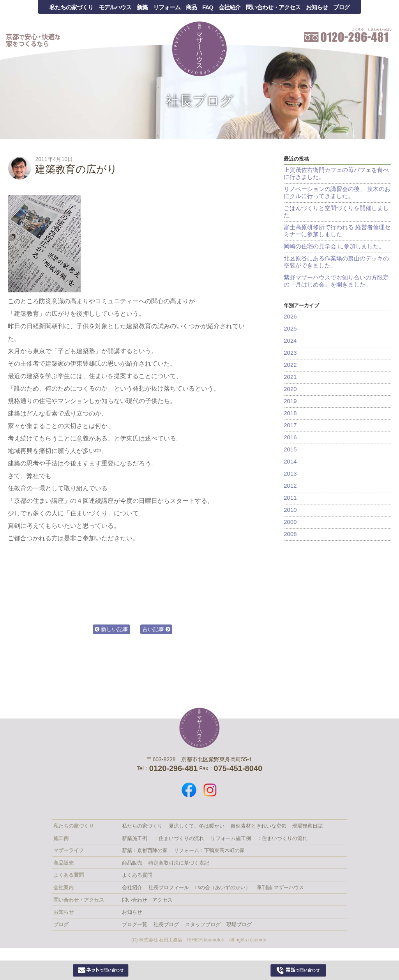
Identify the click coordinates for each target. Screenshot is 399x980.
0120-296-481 (298, 970)
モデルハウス (115, 7)
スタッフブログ (203, 924)
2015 (290, 449)
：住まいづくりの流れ (179, 838)
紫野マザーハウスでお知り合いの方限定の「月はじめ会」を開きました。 (336, 281)
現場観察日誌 (307, 826)
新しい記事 (111, 629)
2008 (290, 534)
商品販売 (132, 863)
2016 (290, 437)
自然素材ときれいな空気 (259, 826)
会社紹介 (230, 7)
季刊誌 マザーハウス (280, 887)
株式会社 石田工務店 (199, 728)
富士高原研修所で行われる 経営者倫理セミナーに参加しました (337, 231)
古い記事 (156, 629)
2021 (290, 377)
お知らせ (317, 7)
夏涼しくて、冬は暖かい (197, 826)
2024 (290, 341)
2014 (290, 461)
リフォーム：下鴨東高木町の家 (209, 850)
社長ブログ (200, 101)
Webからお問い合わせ (101, 970)
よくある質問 (137, 875)
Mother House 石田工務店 (199, 49)
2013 (290, 473)
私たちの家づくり (71, 7)
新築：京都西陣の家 (145, 850)
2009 (290, 522)
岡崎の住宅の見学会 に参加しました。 (334, 246)
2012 (290, 486)
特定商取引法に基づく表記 (179, 863)
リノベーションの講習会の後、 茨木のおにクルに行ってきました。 (337, 192)
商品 (191, 7)
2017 (290, 425)
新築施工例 (135, 838)
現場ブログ (239, 924)
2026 (290, 316)
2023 (290, 353)
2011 (290, 498)
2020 (290, 389)
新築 (142, 7)
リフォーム (167, 7)
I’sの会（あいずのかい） (223, 887)
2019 (290, 401)
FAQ (208, 7)
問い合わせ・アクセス (273, 7)
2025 (290, 328)
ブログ (341, 7)
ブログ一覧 (135, 924)
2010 (290, 510)
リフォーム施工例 (231, 838)
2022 (290, 365)
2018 (290, 413)
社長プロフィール (169, 887)
